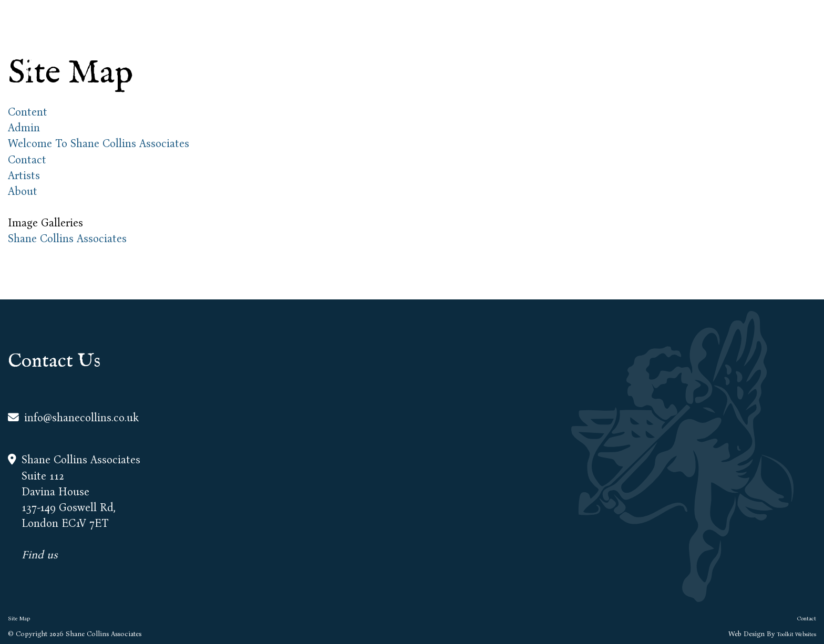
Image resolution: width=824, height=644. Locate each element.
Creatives (728, 42)
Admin (24, 128)
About (614, 42)
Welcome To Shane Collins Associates (99, 144)
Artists (668, 42)
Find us (40, 555)
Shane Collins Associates (67, 239)
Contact (791, 42)
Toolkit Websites (796, 634)
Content (28, 112)
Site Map (19, 619)
